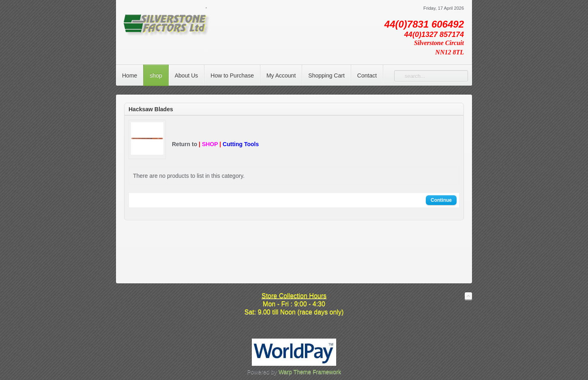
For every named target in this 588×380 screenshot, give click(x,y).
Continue (441, 200)
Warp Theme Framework (310, 372)
